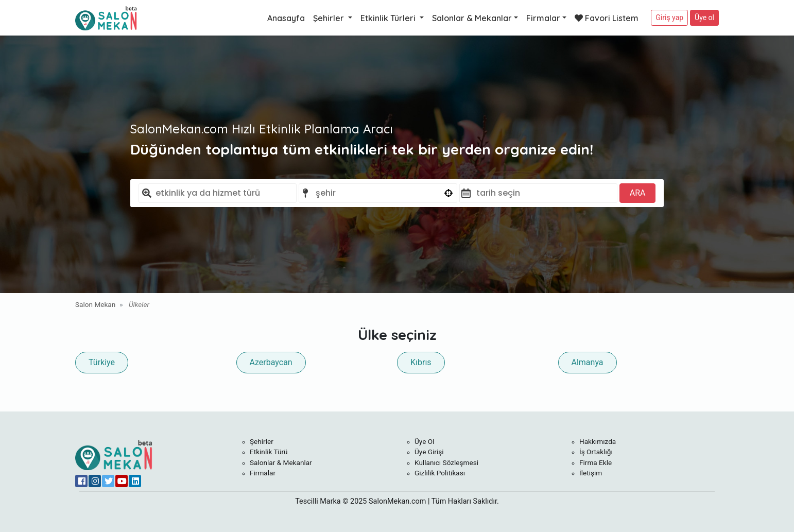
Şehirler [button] (330, 18)
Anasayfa (286, 18)
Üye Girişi (429, 452)
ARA (638, 193)
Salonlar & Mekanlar (472, 18)
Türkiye (102, 362)
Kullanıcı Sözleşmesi (446, 462)
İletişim (591, 473)
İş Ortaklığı (596, 452)
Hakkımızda (598, 441)
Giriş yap (669, 18)
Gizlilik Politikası (440, 473)
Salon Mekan (95, 304)
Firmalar (543, 18)
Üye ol (704, 18)
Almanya (588, 362)
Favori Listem (607, 18)
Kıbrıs (421, 362)
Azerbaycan (271, 362)
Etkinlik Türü (269, 452)
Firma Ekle (595, 462)
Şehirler (262, 441)
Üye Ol (424, 441)
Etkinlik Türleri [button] (389, 18)
